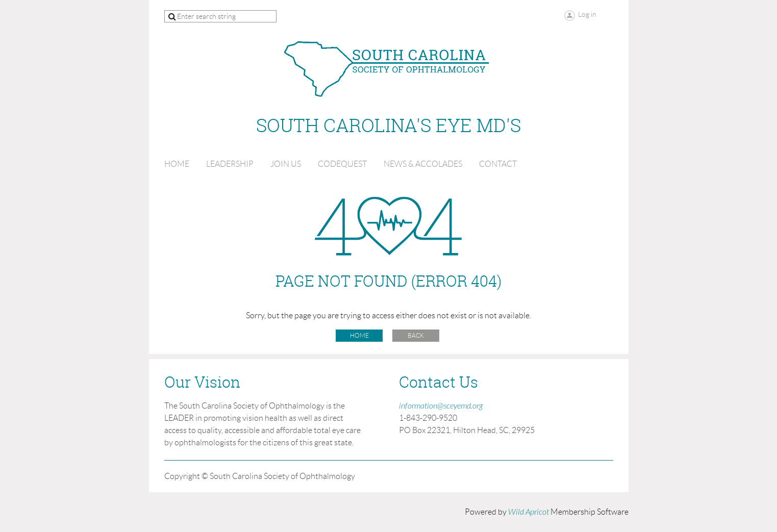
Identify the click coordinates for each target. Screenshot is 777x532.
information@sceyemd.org (441, 406)
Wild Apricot (529, 512)
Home (359, 335)
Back (416, 335)
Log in (587, 14)
